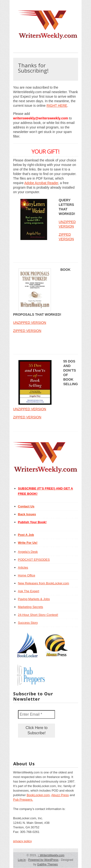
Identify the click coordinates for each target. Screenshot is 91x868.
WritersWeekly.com (51, 855)
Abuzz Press (60, 795)
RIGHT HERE (57, 106)
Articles (23, 567)
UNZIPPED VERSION (30, 323)
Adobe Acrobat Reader (41, 183)
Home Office (27, 575)
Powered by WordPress (43, 860)
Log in (22, 860)
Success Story (28, 623)
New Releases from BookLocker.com (44, 583)
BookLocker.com (38, 795)
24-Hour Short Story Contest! (38, 615)
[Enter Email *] (36, 714)
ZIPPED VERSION (27, 331)
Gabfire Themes (48, 864)
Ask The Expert (29, 591)
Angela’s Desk (28, 552)
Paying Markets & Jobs (34, 599)
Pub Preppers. (23, 800)
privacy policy (23, 841)
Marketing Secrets (31, 607)
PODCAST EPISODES (34, 560)
